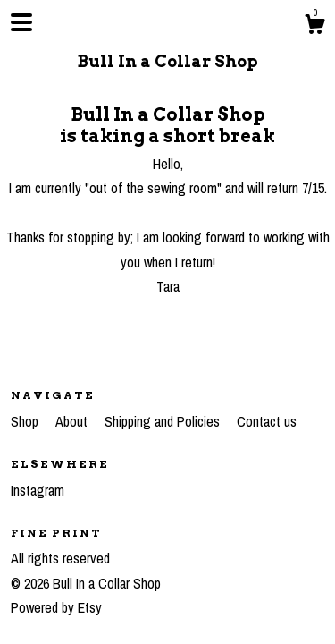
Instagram (38, 490)
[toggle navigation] (21, 22)
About (73, 421)
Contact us (267, 421)
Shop (26, 421)
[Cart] (314, 27)
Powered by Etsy (56, 607)
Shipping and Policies (164, 421)
